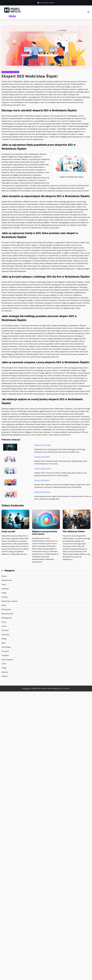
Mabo (12, 16)
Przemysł (5, 630)
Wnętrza (5, 672)
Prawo (4, 626)
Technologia (6, 647)
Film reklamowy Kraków (74, 531)
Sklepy (4, 639)
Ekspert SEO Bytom (42, 480)
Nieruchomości (8, 614)
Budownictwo (7, 580)
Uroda (4, 664)
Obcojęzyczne (7, 618)
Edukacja (5, 589)
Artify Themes (64, 688)
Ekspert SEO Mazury (42, 492)
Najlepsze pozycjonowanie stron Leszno (45, 533)
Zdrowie (5, 676)
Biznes (4, 576)
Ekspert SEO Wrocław (43, 445)
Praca (4, 622)
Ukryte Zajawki (7, 660)
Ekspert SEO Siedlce (42, 457)
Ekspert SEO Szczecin (43, 468)
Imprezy (5, 597)
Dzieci (4, 584)
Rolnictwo (5, 635)
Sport (4, 643)
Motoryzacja (6, 609)
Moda (4, 605)
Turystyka (5, 655)
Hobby (4, 593)
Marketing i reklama (10, 72)
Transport (5, 651)
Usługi (4, 668)
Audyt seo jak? (8, 531)
